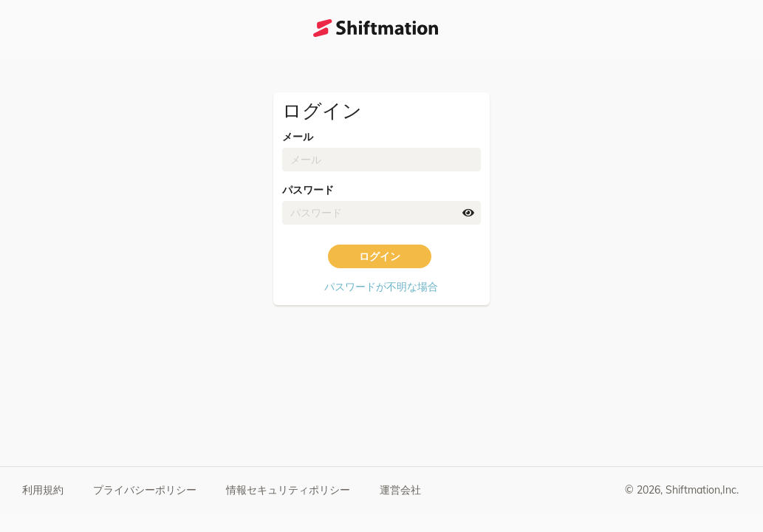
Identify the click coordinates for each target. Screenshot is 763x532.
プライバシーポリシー (145, 490)
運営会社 (400, 490)
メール (298, 137)
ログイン (380, 256)
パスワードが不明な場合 (381, 287)
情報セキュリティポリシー (288, 490)
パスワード (308, 190)
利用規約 (43, 490)
